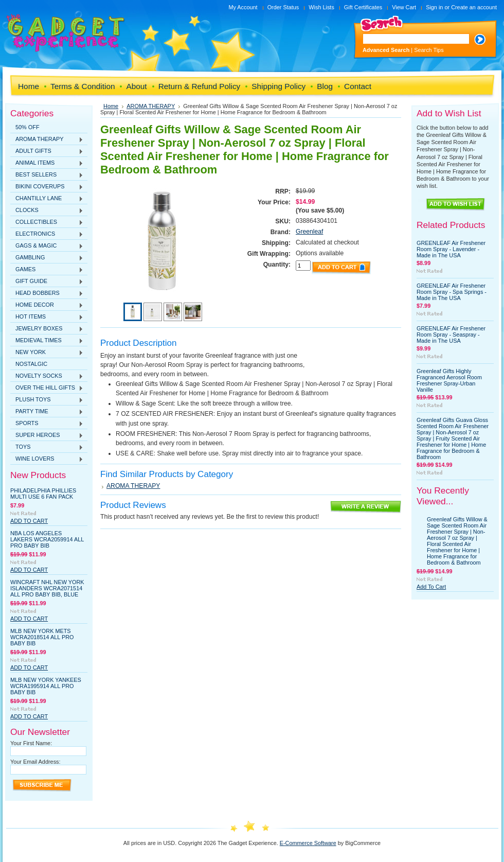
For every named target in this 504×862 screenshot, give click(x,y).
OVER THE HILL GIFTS (47, 388)
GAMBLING (47, 258)
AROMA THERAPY (47, 139)
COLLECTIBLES (47, 222)
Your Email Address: (35, 762)
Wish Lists (321, 7)
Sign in (434, 7)
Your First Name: (31, 743)
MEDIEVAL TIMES (47, 341)
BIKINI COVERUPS (47, 187)
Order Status (283, 7)
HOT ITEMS (47, 317)
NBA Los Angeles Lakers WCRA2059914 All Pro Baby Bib (47, 539)
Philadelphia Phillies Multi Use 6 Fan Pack (43, 494)
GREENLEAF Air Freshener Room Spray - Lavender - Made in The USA (451, 249)
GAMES (47, 270)
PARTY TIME (47, 412)
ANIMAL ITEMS (47, 163)
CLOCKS (47, 210)
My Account (243, 7)
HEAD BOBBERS (47, 293)
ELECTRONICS (47, 234)
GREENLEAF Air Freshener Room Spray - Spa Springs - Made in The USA (452, 292)
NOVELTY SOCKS (47, 376)
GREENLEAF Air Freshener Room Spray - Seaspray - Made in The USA (451, 335)
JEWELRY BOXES (47, 329)
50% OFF (28, 127)
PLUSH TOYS (47, 400)
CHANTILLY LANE (47, 199)
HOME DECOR (47, 305)
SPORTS (47, 424)
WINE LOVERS (47, 459)
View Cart (404, 7)
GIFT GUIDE (47, 282)
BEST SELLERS (47, 175)
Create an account (474, 7)
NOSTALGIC (31, 364)
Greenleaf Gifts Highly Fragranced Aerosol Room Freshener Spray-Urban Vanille (449, 380)
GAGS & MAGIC (47, 246)
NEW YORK (47, 353)
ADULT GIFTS (47, 151)
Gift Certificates (363, 7)
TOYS (47, 447)
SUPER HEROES (47, 435)
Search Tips (429, 50)
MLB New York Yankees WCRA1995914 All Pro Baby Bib (46, 686)
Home (111, 106)
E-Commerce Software (308, 843)
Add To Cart (29, 521)
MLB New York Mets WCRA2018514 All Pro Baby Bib (42, 637)
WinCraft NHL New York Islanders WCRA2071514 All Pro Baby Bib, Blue (47, 588)
